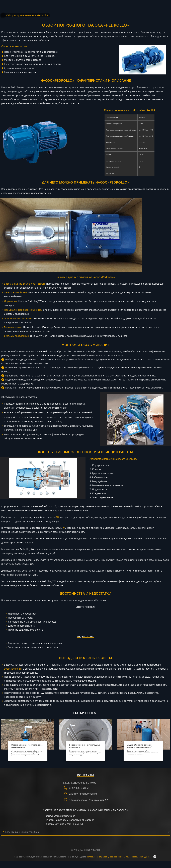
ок (155, 857)
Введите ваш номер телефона (21, 832)
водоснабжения (13, 669)
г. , (85, 800)
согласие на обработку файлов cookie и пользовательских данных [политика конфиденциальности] (120, 857)
